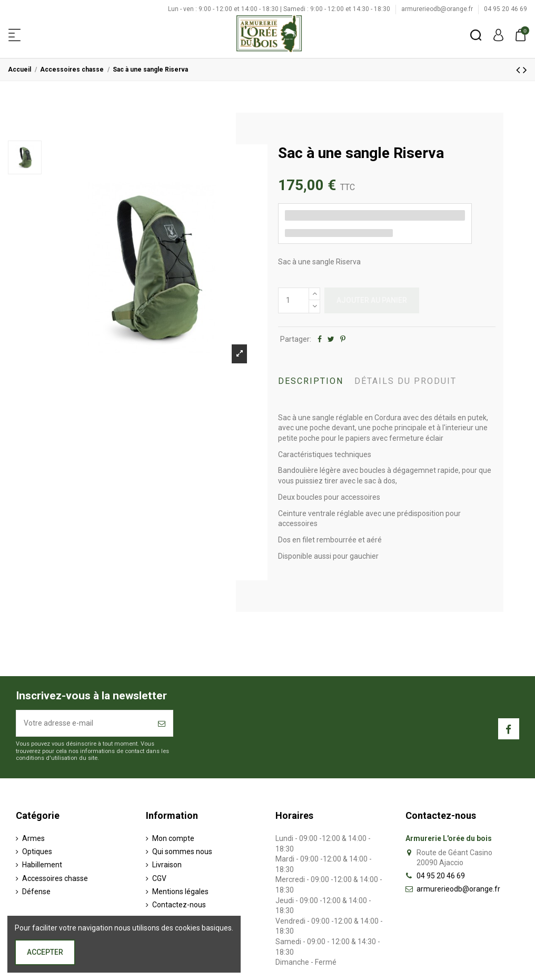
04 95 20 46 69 (506, 9)
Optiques (37, 852)
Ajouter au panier (372, 300)
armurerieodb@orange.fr (438, 9)
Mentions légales (180, 892)
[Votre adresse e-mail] (83, 723)
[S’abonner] (162, 723)
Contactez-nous (179, 905)
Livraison (167, 865)
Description (311, 381)
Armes (33, 838)
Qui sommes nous (182, 852)
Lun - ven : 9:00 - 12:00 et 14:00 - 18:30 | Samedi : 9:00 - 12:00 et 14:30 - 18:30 (280, 9)
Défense (36, 892)
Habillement (42, 865)
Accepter (45, 952)
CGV (159, 878)
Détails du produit (405, 381)
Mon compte (173, 838)
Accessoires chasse (55, 878)
